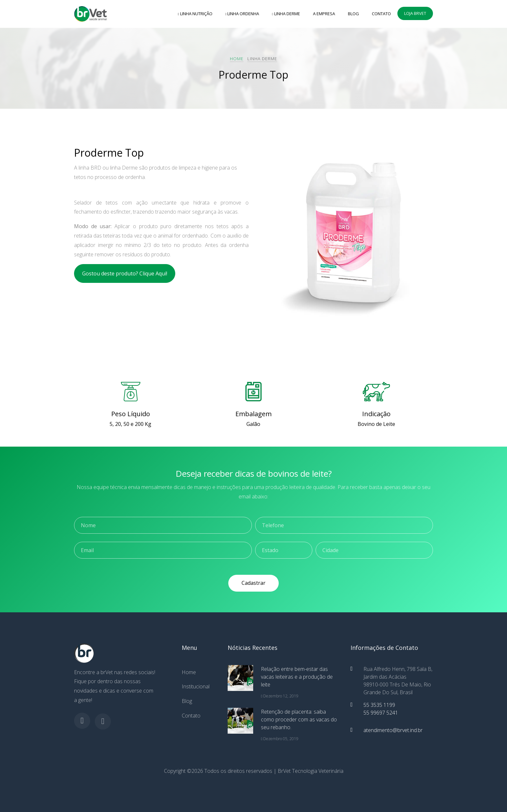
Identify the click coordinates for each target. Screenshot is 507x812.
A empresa (324, 14)
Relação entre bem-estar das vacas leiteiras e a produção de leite (297, 677)
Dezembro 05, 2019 (280, 739)
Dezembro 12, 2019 (280, 696)
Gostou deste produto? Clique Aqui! (125, 273)
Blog (353, 14)
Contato (381, 14)
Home (237, 59)
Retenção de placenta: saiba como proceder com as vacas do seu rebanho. (299, 719)
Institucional (196, 686)
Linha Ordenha (242, 14)
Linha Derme (286, 14)
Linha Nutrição (195, 14)
